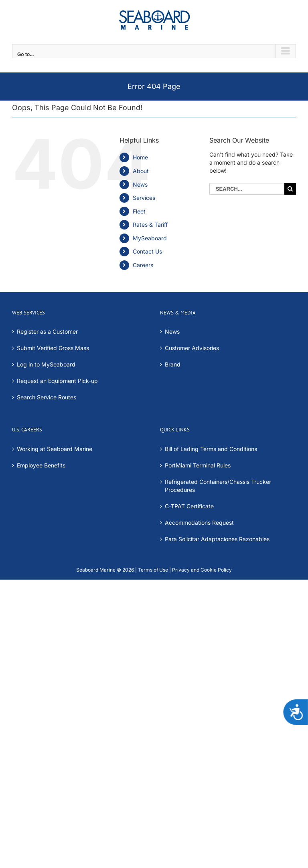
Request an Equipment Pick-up (57, 381)
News (140, 184)
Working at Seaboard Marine (55, 449)
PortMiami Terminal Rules (198, 465)
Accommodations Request (199, 523)
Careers (143, 265)
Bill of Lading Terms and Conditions (211, 449)
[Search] (290, 189)
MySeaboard (150, 238)
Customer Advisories (192, 348)
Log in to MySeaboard (46, 364)
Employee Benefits (41, 465)
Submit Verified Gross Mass (53, 348)
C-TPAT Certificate (189, 506)
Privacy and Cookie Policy (201, 570)
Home (140, 157)
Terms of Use (153, 570)
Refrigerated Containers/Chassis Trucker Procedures (218, 486)
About (141, 171)
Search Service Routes (47, 397)
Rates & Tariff (150, 225)
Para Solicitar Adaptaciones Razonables (217, 539)
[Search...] (247, 189)
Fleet (139, 211)
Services (144, 198)
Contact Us (147, 251)
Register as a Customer (47, 331)
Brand (173, 364)
